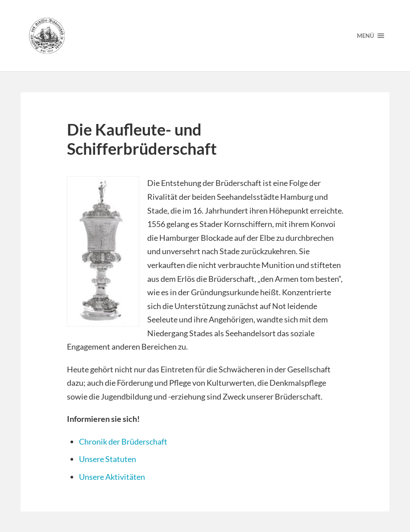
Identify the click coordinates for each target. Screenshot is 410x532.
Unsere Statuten (108, 459)
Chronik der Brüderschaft (123, 441)
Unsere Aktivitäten (112, 477)
